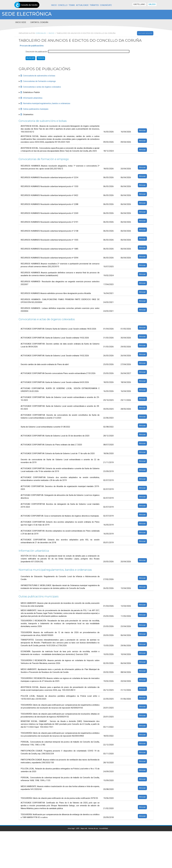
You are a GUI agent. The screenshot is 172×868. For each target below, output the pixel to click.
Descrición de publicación (36, 52)
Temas (72, 5)
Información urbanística (33, 98)
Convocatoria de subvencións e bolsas (39, 76)
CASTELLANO (139, 4)
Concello (63, 5)
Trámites (94, 5)
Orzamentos (28, 115)
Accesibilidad (103, 828)
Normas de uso (93, 828)
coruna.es (41, 33)
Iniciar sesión (145, 33)
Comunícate (106, 5)
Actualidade (82, 5)
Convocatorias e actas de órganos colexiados (42, 87)
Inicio (54, 5)
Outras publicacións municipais (36, 109)
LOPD (78, 828)
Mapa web (84, 828)
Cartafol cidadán (39, 22)
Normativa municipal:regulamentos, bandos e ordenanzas (47, 103)
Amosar (142, 130)
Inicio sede (21, 22)
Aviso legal (71, 828)
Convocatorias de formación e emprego (39, 81)
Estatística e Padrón (31, 92)
